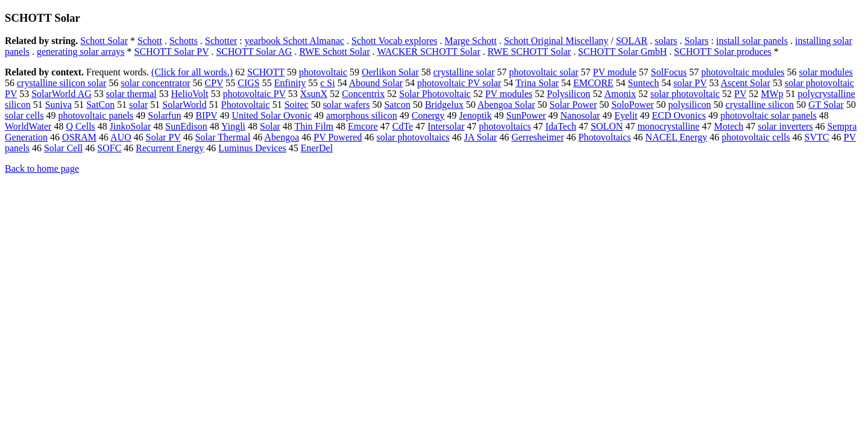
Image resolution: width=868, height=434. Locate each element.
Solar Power (574, 105)
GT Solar (826, 105)
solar (138, 105)
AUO (121, 137)
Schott (150, 41)
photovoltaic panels (96, 115)
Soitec (297, 105)
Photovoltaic (246, 105)
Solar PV (163, 137)
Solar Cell (63, 148)
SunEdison (186, 126)
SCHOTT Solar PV (172, 52)
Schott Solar (104, 41)
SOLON (607, 126)
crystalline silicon (760, 105)
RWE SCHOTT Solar (529, 52)
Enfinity (290, 83)
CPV (214, 83)
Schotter (221, 41)
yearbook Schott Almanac (294, 41)
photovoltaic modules (743, 72)
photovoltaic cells (756, 137)
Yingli (233, 126)
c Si (327, 83)
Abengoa (282, 137)
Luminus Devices (252, 148)
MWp (772, 94)
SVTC (817, 137)
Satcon (397, 105)
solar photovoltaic (685, 94)
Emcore (363, 126)
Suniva (58, 105)
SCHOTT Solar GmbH (622, 52)
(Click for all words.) (192, 72)
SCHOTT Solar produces (722, 52)
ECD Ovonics (679, 115)
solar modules (826, 72)
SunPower (526, 115)
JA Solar (481, 137)
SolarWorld (184, 105)
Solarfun (164, 115)
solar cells (24, 115)
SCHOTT (266, 72)
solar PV (690, 83)
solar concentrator (155, 83)
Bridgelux (444, 105)
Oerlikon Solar (390, 72)
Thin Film (314, 126)
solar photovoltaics (413, 137)
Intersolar (446, 126)
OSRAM (79, 137)
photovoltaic (323, 72)
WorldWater (28, 126)
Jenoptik (476, 115)
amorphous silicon (362, 115)
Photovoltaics (605, 137)
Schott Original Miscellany (556, 41)
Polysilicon (568, 94)
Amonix (620, 94)
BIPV (206, 115)
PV (740, 94)
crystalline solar (464, 72)
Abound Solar (376, 83)
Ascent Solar (746, 83)
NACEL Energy (677, 137)
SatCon (100, 105)
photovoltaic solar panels (769, 115)
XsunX (314, 94)
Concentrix (363, 94)
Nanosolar (580, 115)
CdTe (403, 126)
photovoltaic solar (543, 72)
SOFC (109, 148)
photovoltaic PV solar (459, 83)
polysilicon (689, 105)
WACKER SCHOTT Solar (428, 52)
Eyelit (626, 115)
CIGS (248, 83)
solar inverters (785, 126)
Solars (697, 41)
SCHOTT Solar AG (254, 52)
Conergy (428, 115)
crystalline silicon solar (61, 83)
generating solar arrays (81, 52)
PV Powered (338, 137)
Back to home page (42, 168)
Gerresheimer (537, 137)
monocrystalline (668, 126)
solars (666, 41)
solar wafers (347, 105)
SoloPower (632, 105)
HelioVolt (190, 94)
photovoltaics (505, 126)
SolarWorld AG (61, 94)
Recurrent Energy (170, 148)
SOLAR (632, 41)
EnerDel (317, 148)
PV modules (509, 94)
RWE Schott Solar (334, 52)
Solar (270, 126)
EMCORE (593, 83)
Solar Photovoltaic (435, 94)
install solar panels (752, 41)
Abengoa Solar (506, 105)
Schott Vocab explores (395, 41)
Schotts (184, 41)
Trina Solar (537, 83)
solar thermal (131, 94)
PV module (615, 72)
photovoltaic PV (254, 94)
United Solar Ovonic (272, 115)
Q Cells (80, 126)
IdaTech (561, 126)
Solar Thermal (223, 137)
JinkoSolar (130, 126)
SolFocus (669, 72)
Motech (728, 126)
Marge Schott (471, 41)
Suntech (644, 83)
